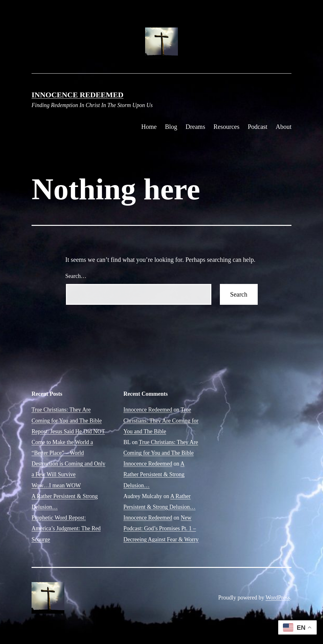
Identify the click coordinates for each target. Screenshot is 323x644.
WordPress (278, 598)
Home (149, 127)
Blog (171, 127)
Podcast (257, 127)
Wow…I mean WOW (56, 485)
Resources (226, 127)
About (284, 127)
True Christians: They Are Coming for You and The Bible (161, 420)
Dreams (195, 127)
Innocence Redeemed (77, 95)
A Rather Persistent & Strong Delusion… (154, 474)
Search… (76, 276)
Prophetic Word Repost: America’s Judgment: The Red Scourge (66, 528)
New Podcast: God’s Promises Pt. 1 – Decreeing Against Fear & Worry (161, 528)
